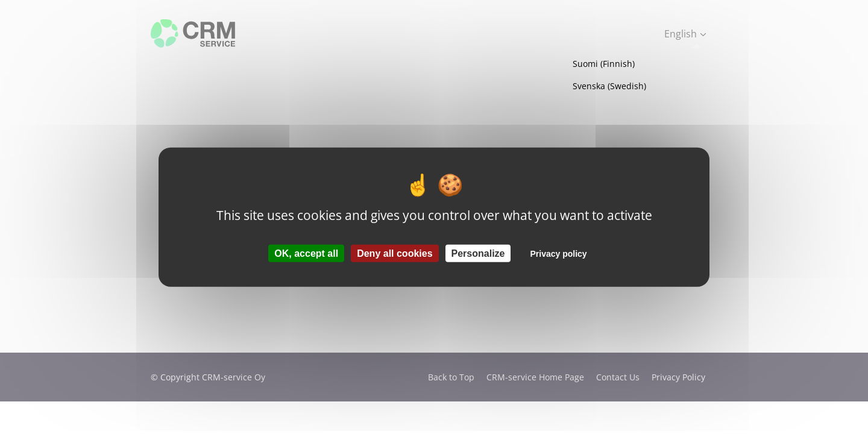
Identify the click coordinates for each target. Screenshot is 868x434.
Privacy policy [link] (558, 253)
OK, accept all (306, 253)
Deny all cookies (395, 253)
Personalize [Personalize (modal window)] (478, 253)
